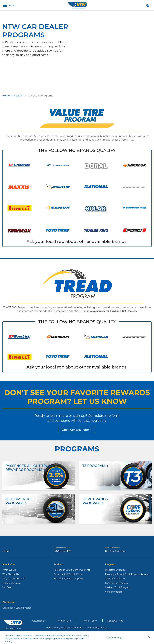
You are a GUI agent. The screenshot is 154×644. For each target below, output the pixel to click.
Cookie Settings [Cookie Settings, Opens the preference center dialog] (115, 639)
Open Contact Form (77, 430)
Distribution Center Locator (17, 608)
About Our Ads (115, 621)
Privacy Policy (90, 621)
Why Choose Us (11, 574)
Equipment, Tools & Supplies (69, 579)
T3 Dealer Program (115, 579)
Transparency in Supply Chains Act (64, 628)
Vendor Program (114, 592)
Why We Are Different (14, 579)
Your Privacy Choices (97, 628)
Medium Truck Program (118, 587)
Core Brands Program (116, 583)
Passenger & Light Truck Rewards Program (128, 574)
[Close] (149, 639)
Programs (19, 96)
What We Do (9, 570)
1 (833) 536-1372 (63, 551)
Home (6, 96)
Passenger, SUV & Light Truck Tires (72, 570)
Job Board (8, 587)
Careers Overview (12, 583)
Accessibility (39, 621)
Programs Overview (115, 570)
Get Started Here (115, 551)
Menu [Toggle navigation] (10, 5)
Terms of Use (64, 621)
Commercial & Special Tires (68, 574)
